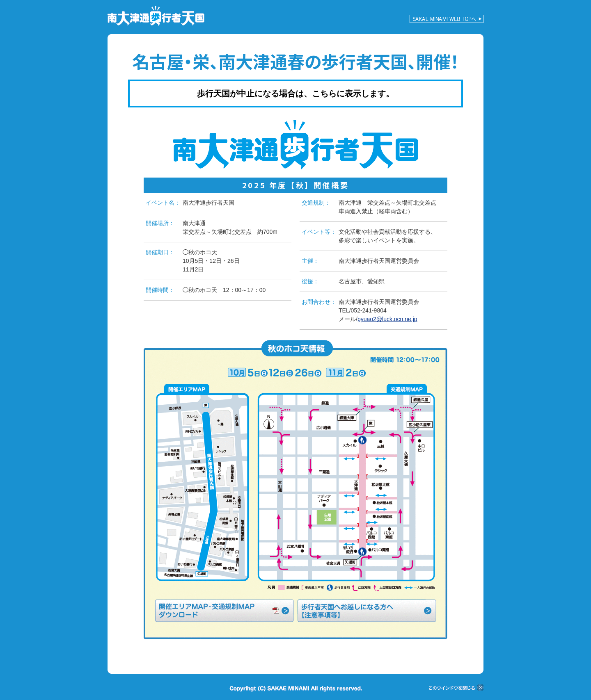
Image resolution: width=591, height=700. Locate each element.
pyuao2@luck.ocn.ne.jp (387, 319)
